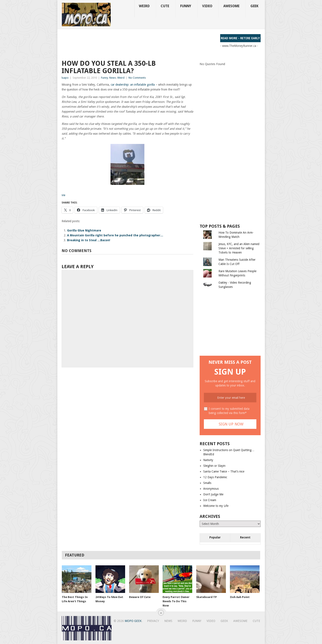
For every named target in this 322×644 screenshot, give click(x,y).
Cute (165, 6)
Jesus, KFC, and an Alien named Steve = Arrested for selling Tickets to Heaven (239, 248)
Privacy (153, 621)
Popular (215, 537)
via (63, 195)
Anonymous (211, 489)
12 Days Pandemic (215, 477)
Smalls (207, 483)
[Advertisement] (139, 44)
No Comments (137, 78)
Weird (144, 6)
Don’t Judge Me (213, 494)
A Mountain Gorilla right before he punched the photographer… (115, 235)
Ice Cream (210, 500)
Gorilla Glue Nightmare (84, 230)
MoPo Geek (133, 621)
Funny (186, 6)
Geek (254, 6)
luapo (65, 78)
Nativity (208, 460)
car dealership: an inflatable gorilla (133, 85)
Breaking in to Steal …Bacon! (89, 240)
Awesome (231, 6)
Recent (245, 537)
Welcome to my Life (216, 506)
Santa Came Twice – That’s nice (224, 471)
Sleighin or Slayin (214, 466)
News (113, 78)
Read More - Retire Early (240, 38)
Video (207, 6)
